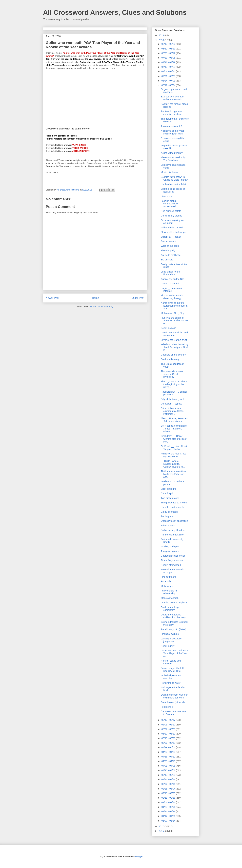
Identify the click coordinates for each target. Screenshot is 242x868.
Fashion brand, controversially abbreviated (170, 204)
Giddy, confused (169, 512)
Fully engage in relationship (169, 592)
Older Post (138, 298)
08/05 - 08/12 (169, 53)
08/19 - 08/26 (169, 44)
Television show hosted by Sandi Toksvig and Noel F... (175, 347)
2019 (162, 35)
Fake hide (166, 581)
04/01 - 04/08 (169, 766)
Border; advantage (170, 359)
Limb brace (167, 196)
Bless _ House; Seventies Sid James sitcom (174, 420)
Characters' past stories (173, 556)
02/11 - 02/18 (169, 798)
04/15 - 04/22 (169, 757)
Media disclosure (170, 172)
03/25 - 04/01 (169, 770)
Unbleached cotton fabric (174, 184)
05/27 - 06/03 (169, 729)
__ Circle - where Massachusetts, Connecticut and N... (173, 464)
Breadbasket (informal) (173, 702)
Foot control (167, 707)
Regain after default (171, 565)
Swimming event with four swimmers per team (174, 696)
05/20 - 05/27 (169, 734)
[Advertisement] (95, 96)
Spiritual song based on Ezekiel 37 (173, 190)
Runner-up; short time (172, 535)
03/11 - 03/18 (169, 779)
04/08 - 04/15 (169, 761)
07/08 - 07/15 (169, 71)
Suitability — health (171, 237)
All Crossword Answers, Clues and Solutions (115, 12)
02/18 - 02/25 (169, 793)
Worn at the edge (170, 246)
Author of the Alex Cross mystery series (174, 455)
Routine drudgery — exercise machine (171, 113)
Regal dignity (168, 646)
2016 (162, 831)
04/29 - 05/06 (169, 747)
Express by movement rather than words (173, 98)
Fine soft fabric (169, 577)
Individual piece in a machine (171, 677)
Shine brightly (168, 251)
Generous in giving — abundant (172, 222)
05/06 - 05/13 (169, 743)
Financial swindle (170, 634)
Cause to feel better (171, 255)
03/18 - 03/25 (169, 775)
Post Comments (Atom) (102, 306)
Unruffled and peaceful (173, 507)
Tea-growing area (170, 551)
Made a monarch (170, 598)
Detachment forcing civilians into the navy (173, 616)
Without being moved (172, 228)
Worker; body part (170, 547)
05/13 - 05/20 (169, 738)
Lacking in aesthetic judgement (171, 640)
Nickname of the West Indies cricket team (172, 132)
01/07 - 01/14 (169, 821)
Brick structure (168, 489)
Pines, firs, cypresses (172, 560)
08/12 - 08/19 (169, 49)
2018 (162, 40)
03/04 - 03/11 (169, 784)
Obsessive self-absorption (174, 521)
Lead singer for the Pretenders (171, 273)
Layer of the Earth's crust (174, 340)
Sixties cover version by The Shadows (173, 159)
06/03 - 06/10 (169, 725)
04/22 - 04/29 (169, 752)
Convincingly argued (172, 216)
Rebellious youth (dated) (174, 629)
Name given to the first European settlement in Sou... (174, 306)
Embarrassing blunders (173, 530)
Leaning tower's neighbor (174, 603)
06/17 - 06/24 (169, 85)
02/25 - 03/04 (169, 789)
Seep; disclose (168, 328)
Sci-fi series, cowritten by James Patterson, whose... (174, 429)
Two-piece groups (170, 498)
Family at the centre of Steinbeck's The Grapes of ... (175, 321)
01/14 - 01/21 (169, 816)
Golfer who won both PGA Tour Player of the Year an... (174, 653)
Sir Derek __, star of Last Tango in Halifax (174, 448)
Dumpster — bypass (172, 404)
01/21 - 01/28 (169, 811)
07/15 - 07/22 (169, 67)
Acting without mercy (172, 153)
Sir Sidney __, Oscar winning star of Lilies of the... (174, 439)
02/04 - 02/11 (169, 802)
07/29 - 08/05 (169, 58)
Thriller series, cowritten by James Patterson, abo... (173, 474)
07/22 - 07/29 (169, 62)
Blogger (139, 856)
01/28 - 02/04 (169, 807)
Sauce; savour (168, 241)
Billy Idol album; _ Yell (172, 399)
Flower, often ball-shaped (174, 232)
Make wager (167, 586)
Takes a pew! (168, 526)
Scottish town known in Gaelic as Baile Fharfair (174, 178)
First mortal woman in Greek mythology (172, 297)
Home (96, 298)
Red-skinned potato (171, 211)
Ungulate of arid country (173, 355)
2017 (162, 826)
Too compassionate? (172, 126)
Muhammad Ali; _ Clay (173, 313)
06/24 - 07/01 (169, 81)
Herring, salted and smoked (171, 662)
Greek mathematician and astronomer (174, 334)
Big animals (167, 260)
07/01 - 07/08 (169, 76)
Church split (167, 493)
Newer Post (53, 298)
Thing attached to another (174, 503)
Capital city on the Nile (173, 279)
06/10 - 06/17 (169, 720)
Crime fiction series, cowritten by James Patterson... (172, 411)
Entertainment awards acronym (172, 571)
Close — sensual (170, 284)
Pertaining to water (171, 683)
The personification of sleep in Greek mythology (172, 374)
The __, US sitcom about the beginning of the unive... (174, 384)
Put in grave (167, 516)
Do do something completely (170, 609)
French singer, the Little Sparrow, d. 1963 (173, 670)
